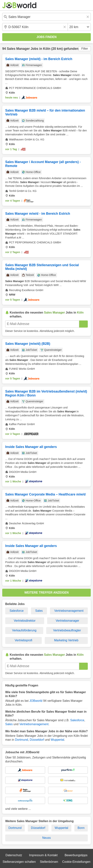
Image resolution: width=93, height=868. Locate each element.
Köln (47, 49)
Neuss (46, 838)
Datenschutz (14, 855)
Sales (39, 611)
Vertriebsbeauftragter (67, 630)
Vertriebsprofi (23, 640)
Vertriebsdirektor (25, 621)
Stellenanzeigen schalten (19, 862)
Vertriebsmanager (67, 621)
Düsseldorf (37, 740)
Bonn (81, 828)
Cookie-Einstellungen (76, 862)
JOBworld (36, 701)
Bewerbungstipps (76, 855)
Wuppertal (57, 740)
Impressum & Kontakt (43, 855)
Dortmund (21, 740)
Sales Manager (18, 49)
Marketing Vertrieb (66, 640)
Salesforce (17, 611)
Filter (85, 49)
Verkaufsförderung (24, 630)
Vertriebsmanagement (69, 611)
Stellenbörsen (49, 862)
